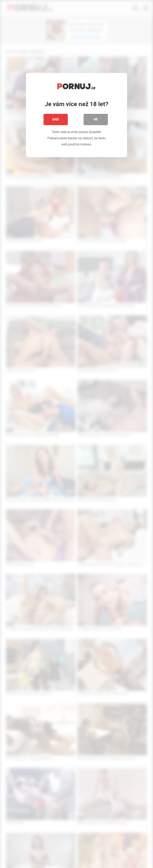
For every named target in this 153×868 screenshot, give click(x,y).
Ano (56, 119)
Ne (96, 119)
